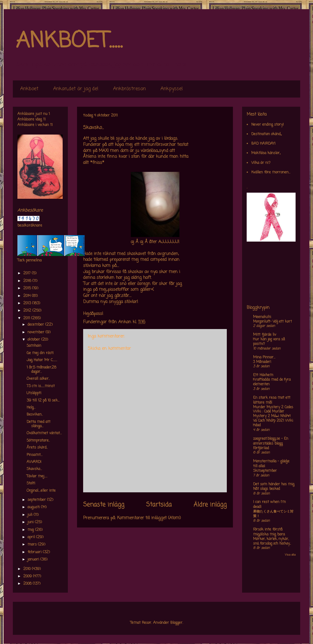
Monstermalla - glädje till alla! (271, 464)
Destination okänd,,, (266, 134)
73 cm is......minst (41, 386)
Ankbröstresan (129, 89)
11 (44, 120)
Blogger (176, 623)
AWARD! (34, 462)
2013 (28, 303)
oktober (34, 340)
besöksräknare (30, 226)
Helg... (31, 408)
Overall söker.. (38, 379)
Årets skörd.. (37, 448)
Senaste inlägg (104, 505)
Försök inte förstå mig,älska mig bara (269, 532)
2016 (28, 281)
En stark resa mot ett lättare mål (272, 400)
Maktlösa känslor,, (266, 153)
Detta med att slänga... (39, 424)
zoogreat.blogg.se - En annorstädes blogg (271, 441)
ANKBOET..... (69, 41)
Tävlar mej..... (37, 476)
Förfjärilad (261, 448)
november (37, 332)
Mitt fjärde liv (265, 335)
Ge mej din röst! (40, 353)
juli (31, 515)
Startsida (159, 505)
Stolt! (31, 483)
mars (33, 545)
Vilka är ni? (261, 163)
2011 (27, 318)
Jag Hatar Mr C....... (42, 360)
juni (31, 522)
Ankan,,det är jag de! (76, 89)
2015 (28, 288)
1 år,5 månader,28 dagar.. (41, 370)
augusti (34, 507)
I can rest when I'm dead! (269, 505)
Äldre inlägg (210, 505)
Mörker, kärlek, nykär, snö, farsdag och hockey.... (272, 541)
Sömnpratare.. (38, 441)
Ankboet (29, 89)
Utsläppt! (34, 393)
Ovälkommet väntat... (44, 433)
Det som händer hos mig (274, 484)
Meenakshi (262, 317)
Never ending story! (267, 125)
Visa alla (290, 555)
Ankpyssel (172, 89)
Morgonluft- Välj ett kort (272, 322)
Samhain (34, 346)
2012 (28, 311)
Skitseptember (265, 471)
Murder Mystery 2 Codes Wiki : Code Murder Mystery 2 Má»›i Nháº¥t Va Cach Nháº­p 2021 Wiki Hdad (273, 416)
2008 (28, 584)
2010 (28, 569)
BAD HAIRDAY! (263, 144)
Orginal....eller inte (41, 491)
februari (35, 552)
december (36, 325)
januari (34, 560)
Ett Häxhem (263, 375)
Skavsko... (34, 469)
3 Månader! (262, 362)
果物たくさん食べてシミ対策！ (273, 514)
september (37, 500)
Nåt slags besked (267, 489)
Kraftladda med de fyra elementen (272, 382)
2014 (28, 296)
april (32, 537)
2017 (28, 273)
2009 (28, 576)
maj (31, 530)
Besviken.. (35, 415)
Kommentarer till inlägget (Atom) (149, 518)
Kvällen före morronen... (271, 172)
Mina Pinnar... (264, 357)
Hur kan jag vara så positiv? (269, 342)
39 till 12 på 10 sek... (43, 401)
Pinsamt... (35, 455)
